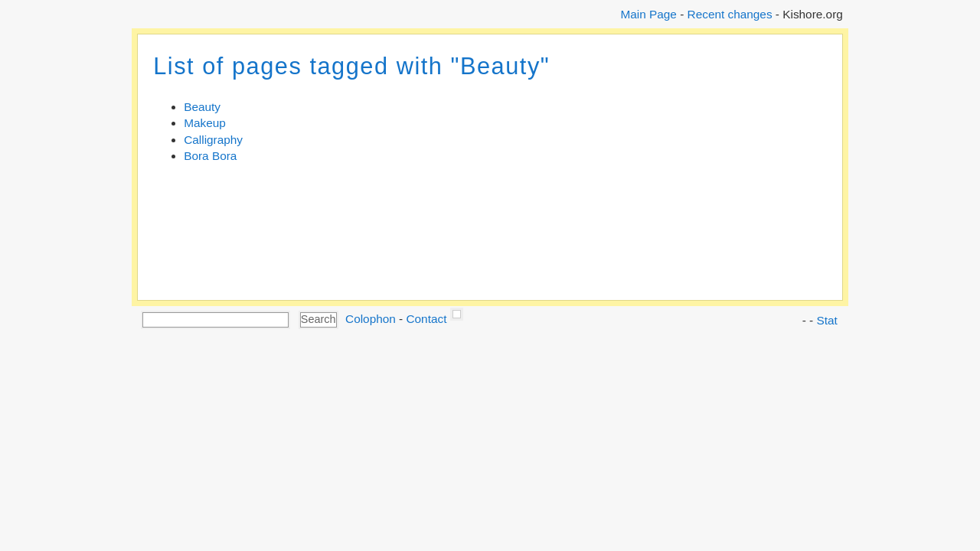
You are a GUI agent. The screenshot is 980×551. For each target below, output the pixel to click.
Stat (826, 320)
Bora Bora (210, 156)
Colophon (371, 319)
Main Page (648, 14)
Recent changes (730, 14)
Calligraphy (213, 140)
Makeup (205, 123)
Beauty (202, 107)
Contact (426, 319)
